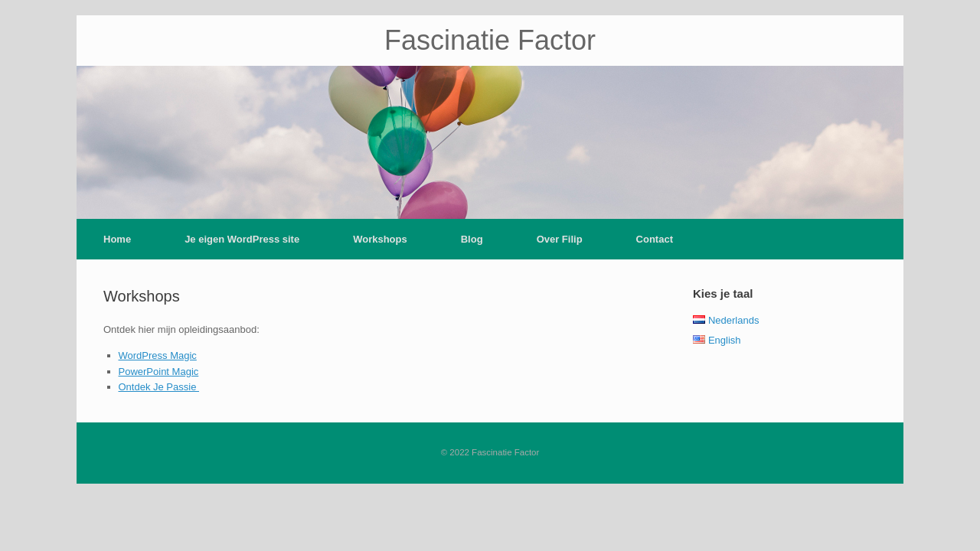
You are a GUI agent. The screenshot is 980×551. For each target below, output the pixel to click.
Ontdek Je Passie (159, 387)
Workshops (380, 239)
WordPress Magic (158, 355)
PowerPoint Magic (159, 372)
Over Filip (560, 239)
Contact (655, 239)
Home (117, 239)
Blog (472, 239)
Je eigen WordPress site (242, 239)
